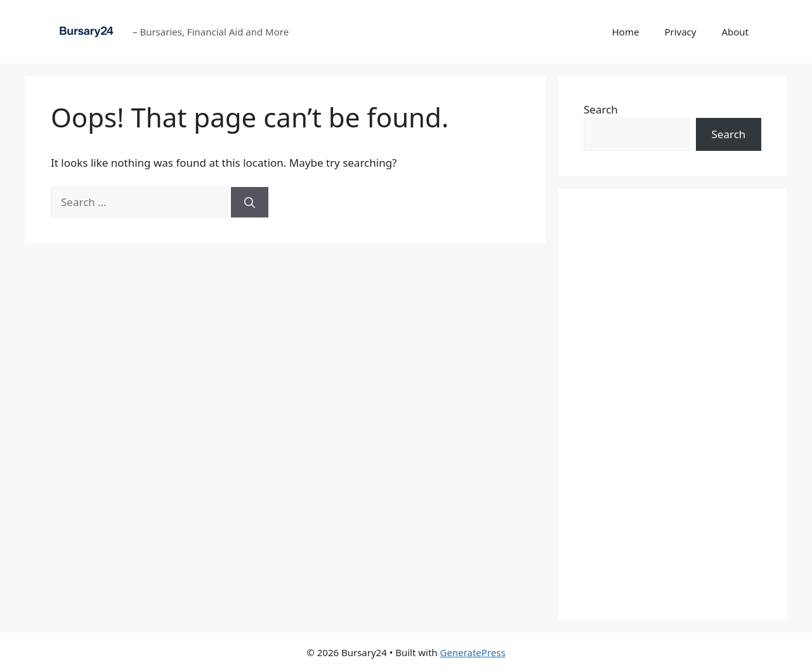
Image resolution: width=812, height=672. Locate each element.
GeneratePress (473, 652)
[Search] (250, 202)
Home (626, 32)
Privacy (680, 32)
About (735, 32)
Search (601, 109)
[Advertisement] (672, 404)
